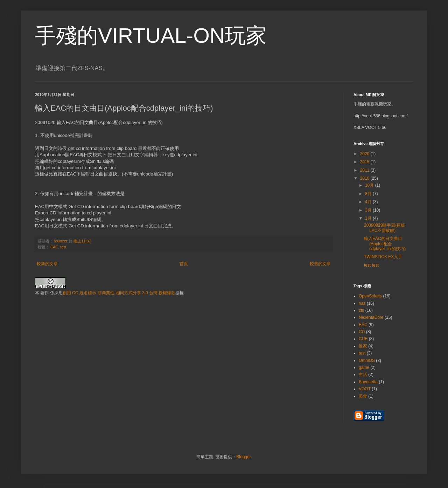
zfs (361, 310)
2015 (365, 162)
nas (362, 303)
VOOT (365, 389)
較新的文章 (47, 264)
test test (371, 265)
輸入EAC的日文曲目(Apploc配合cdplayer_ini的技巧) (385, 244)
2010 (365, 178)
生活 (363, 374)
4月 (369, 202)
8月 (369, 194)
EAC (54, 247)
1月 (369, 218)
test (63, 247)
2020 (365, 154)
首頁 (184, 264)
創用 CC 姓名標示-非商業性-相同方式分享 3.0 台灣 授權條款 (119, 293)
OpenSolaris (370, 296)
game (364, 367)
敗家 (363, 346)
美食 (363, 396)
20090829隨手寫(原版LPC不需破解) (384, 228)
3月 (369, 210)
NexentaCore (371, 317)
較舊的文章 (320, 264)
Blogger (243, 457)
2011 (365, 170)
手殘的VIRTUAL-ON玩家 (151, 36)
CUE (363, 339)
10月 (370, 185)
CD (362, 332)
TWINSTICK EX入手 (383, 257)
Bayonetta (368, 382)
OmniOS (367, 360)
